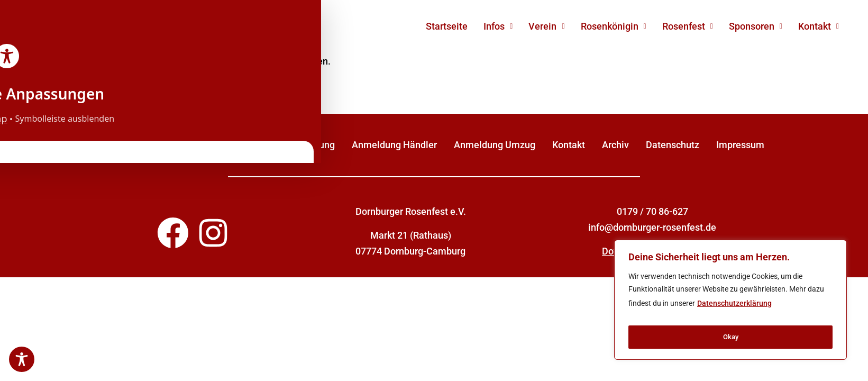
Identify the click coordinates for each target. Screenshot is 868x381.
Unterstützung (305, 145)
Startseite (447, 26)
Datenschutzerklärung (734, 309)
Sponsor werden (138, 145)
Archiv (615, 145)
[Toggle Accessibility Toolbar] (22, 359)
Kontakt (819, 26)
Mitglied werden (223, 145)
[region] (730, 303)
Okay (730, 337)
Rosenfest (688, 26)
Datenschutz (673, 145)
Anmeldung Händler (394, 145)
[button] (498, 26)
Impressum (740, 145)
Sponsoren (756, 26)
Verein (546, 26)
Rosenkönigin (614, 26)
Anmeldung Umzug (495, 145)
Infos (498, 26)
